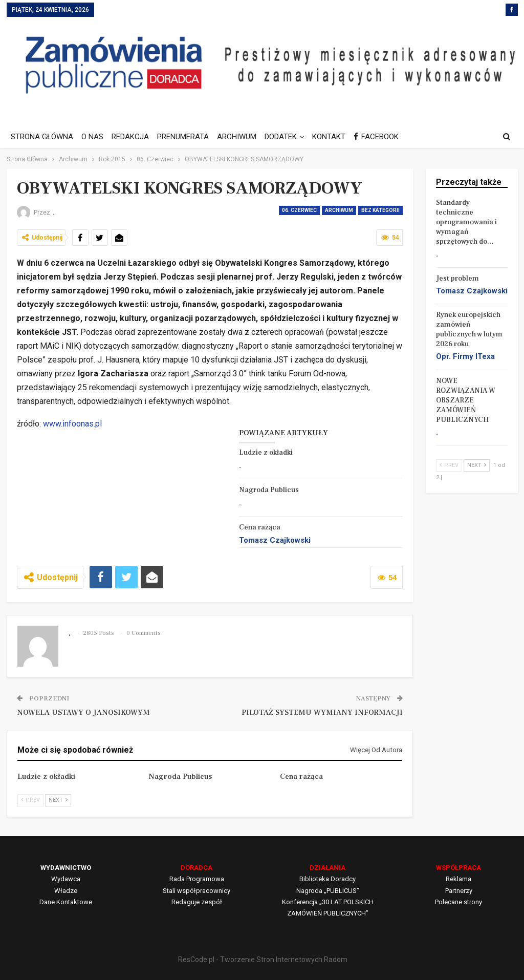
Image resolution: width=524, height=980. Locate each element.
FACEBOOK (387, 137)
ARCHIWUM (243, 137)
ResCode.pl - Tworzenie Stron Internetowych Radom (263, 960)
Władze (66, 891)
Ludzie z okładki (266, 453)
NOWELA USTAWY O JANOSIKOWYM (83, 712)
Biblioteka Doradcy (327, 879)
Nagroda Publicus (269, 490)
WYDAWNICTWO (66, 868)
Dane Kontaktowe (66, 902)
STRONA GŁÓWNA (42, 137)
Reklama (458, 879)
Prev (30, 800)
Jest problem (457, 279)
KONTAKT (338, 137)
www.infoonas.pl (72, 424)
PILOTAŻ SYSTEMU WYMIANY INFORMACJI (322, 712)
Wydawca (66, 879)
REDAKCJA (133, 137)
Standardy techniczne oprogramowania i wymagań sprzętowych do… (466, 222)
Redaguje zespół (197, 902)
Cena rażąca (260, 527)
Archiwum (339, 210)
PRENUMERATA (188, 137)
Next (58, 800)
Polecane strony (458, 902)
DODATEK (288, 137)
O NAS (94, 137)
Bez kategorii (380, 210)
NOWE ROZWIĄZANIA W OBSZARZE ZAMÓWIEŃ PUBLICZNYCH (466, 400)
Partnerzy (459, 891)
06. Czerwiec (299, 210)
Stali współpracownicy (196, 891)
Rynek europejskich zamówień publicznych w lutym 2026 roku (469, 329)
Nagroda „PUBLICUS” (328, 891)
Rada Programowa (197, 879)
